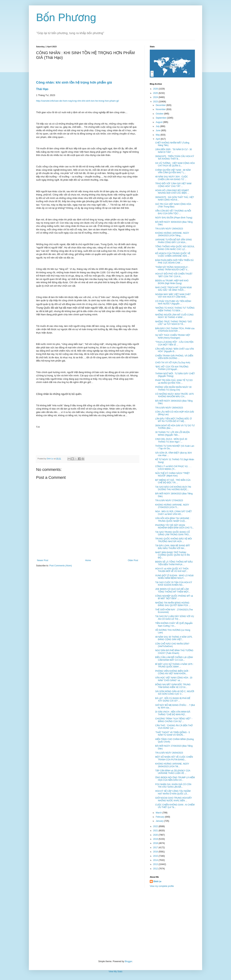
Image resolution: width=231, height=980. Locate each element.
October (160, 114)
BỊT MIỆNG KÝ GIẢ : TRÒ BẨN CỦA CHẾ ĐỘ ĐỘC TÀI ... (173, 481)
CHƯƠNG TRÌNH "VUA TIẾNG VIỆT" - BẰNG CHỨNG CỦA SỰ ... (174, 720)
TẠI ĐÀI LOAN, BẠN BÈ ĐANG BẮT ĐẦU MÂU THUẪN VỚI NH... (173, 547)
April (158, 139)
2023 (156, 102)
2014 (156, 860)
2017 (156, 848)
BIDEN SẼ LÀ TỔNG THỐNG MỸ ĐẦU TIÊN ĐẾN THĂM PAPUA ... (174, 563)
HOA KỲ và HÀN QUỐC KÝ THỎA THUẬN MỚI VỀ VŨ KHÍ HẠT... (172, 570)
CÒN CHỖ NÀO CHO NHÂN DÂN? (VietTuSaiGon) (172, 645)
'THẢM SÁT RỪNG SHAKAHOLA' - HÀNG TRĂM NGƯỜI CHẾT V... (172, 268)
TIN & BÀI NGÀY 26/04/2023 (169, 753)
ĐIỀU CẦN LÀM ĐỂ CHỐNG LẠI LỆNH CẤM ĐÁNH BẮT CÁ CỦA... (174, 659)
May (158, 135)
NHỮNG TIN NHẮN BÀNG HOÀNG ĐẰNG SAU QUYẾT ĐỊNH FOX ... (173, 604)
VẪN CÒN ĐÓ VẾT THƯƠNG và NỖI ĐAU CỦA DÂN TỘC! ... (173, 212)
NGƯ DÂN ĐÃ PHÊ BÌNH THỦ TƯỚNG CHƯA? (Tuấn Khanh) (174, 652)
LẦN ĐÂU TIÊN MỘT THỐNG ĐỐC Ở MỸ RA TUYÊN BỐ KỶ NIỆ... (173, 420)
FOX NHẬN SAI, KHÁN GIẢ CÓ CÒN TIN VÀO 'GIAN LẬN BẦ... (173, 786)
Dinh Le (50, 459)
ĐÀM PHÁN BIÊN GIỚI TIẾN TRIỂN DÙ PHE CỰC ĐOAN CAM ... (174, 262)
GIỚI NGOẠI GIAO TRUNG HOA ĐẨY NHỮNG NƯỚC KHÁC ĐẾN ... (174, 799)
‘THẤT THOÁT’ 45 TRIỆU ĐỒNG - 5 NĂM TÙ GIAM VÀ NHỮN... (173, 734)
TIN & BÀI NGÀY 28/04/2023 (169, 408)
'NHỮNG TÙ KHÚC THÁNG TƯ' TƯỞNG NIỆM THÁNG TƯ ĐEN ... (175, 309)
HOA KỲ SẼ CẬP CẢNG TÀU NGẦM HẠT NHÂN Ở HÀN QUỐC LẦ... (173, 792)
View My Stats (115, 972)
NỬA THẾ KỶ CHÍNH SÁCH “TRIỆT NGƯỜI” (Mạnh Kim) (172, 474)
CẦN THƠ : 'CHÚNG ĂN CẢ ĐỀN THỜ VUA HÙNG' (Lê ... (174, 727)
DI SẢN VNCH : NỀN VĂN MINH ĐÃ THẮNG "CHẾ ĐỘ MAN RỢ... (173, 713)
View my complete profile (162, 886)
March (159, 813)
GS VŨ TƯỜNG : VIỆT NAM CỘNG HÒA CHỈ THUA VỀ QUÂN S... (175, 164)
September (161, 118)
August (159, 122)
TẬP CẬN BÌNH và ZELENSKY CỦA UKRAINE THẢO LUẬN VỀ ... (173, 772)
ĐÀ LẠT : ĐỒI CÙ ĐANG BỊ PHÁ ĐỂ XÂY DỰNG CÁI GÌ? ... (173, 700)
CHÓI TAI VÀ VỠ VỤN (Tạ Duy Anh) (173, 363)
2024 (156, 97)
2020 (156, 835)
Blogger (128, 961)
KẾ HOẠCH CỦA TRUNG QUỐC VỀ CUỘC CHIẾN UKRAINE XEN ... (173, 255)
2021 (156, 831)
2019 (156, 839)
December (161, 105)
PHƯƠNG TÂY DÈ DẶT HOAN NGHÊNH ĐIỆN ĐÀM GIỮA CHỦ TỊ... (175, 526)
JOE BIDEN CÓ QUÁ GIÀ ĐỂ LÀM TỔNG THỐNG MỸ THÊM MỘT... (173, 590)
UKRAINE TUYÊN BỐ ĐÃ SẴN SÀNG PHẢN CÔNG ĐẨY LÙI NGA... (174, 241)
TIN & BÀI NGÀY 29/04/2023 (169, 229)
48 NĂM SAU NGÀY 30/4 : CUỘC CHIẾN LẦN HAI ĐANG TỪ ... (172, 178)
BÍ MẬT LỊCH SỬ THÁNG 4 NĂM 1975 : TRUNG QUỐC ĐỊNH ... (174, 665)
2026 (156, 89)
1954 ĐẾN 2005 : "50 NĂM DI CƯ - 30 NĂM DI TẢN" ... (174, 151)
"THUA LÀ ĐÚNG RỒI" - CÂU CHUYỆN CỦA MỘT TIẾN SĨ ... (174, 343)
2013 (156, 864)
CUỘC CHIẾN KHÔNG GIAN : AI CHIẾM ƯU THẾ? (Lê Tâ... (175, 806)
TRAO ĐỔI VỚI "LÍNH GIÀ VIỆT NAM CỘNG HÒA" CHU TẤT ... (173, 185)
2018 (156, 843)
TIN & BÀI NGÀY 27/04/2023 (169, 500)
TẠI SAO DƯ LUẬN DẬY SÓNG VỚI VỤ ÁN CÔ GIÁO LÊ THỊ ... (175, 618)
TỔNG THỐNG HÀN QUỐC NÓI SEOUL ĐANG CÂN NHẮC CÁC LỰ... (175, 248)
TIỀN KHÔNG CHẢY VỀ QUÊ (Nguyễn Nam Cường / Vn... (174, 624)
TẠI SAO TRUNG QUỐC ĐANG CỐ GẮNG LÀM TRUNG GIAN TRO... (173, 533)
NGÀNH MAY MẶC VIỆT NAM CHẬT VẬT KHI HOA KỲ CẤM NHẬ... (173, 296)
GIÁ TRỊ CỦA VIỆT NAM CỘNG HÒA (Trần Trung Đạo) (173, 205)
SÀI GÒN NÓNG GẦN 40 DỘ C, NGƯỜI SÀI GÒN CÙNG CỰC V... (175, 693)
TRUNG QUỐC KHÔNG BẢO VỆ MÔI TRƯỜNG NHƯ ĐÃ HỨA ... (174, 540)
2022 (156, 826)
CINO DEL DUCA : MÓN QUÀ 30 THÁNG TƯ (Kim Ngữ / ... (171, 440)
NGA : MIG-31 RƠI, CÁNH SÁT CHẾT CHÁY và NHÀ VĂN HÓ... (174, 513)
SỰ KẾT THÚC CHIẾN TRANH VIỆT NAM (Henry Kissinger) (173, 336)
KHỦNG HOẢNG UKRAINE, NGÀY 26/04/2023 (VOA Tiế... (172, 765)
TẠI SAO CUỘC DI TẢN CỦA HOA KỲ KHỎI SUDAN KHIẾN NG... (174, 584)
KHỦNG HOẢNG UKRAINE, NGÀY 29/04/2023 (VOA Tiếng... (172, 234)
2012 (156, 869)
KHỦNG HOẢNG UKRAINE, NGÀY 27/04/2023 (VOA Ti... (172, 506)
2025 (156, 93)
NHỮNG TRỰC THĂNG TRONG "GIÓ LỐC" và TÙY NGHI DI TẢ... (174, 323)
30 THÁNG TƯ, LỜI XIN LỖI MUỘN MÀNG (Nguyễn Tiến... (172, 434)
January (160, 821)
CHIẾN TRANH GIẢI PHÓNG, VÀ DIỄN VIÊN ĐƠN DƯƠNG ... (174, 357)
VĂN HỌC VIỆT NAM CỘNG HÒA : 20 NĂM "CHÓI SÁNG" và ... (174, 679)
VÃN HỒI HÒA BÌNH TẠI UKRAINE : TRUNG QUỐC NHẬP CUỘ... (173, 520)
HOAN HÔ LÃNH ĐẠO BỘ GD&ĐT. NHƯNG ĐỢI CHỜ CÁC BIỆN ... (172, 192)
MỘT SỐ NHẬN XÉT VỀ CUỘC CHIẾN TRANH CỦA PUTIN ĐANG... (174, 758)
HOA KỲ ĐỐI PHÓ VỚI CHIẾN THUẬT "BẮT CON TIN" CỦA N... (174, 275)
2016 (156, 852)
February (160, 817)
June (158, 130)
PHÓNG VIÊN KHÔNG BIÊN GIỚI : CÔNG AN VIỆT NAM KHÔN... (172, 672)
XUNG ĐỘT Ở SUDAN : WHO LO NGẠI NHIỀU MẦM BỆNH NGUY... (174, 577)
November (161, 109)
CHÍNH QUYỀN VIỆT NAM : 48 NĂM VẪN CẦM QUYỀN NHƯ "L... (173, 171)
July (158, 126)
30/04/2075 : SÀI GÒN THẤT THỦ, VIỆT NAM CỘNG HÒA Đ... (175, 199)
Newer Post (43, 560)
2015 (156, 856)
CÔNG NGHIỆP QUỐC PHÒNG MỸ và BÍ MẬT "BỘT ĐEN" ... (174, 597)
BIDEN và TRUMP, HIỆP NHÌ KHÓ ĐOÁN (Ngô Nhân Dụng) (172, 282)
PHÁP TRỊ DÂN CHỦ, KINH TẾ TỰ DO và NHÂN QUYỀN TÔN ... (174, 382)
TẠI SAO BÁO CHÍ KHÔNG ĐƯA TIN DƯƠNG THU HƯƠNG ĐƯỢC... (173, 488)
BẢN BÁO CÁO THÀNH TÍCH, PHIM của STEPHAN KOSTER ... (175, 330)
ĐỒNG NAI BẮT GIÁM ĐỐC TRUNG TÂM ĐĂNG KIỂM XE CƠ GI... (173, 686)
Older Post (133, 560)
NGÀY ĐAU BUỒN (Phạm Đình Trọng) (174, 218)
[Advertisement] (115, 924)
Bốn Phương (66, 17)
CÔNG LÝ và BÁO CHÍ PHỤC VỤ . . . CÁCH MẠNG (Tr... (173, 468)
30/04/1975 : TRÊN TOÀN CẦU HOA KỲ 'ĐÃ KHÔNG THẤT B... (175, 158)
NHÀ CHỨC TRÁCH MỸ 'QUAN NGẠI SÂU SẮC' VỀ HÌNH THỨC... (174, 289)
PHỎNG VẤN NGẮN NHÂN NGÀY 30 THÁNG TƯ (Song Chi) (173, 388)
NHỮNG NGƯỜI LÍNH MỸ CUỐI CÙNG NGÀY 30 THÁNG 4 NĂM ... (174, 316)
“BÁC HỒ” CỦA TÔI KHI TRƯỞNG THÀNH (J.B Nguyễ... (172, 368)
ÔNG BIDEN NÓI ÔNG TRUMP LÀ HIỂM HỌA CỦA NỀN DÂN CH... (175, 779)
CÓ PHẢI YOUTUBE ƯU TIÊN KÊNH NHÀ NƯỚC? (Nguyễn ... (173, 302)
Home (88, 560)
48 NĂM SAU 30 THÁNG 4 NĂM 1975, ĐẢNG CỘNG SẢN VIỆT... (174, 638)
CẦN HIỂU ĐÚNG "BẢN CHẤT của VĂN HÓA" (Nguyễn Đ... (175, 350)
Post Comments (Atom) (61, 566)
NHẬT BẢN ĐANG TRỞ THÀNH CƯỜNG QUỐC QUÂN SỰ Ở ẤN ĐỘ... (172, 555)
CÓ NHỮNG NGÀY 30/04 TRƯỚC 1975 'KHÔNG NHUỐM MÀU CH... (174, 395)
